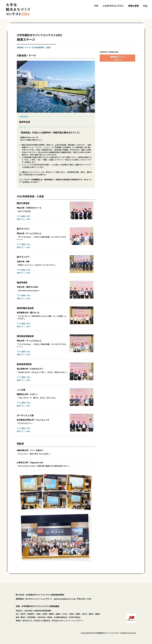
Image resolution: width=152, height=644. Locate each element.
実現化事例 (133, 6)
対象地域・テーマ (23, 47)
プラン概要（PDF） (24, 216)
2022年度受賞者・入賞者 (41, 47)
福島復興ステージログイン (117, 58)
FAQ (145, 6)
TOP (96, 6)
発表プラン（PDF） (24, 219)
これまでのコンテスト (113, 6)
